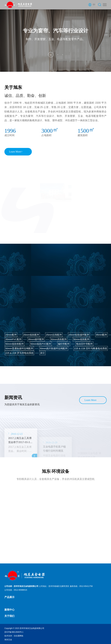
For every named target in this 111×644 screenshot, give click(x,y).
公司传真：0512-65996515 (16, 590)
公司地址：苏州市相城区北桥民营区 (54, 586)
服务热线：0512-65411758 (81, 586)
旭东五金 (8, 640)
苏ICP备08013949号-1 (14, 632)
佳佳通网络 (19, 636)
